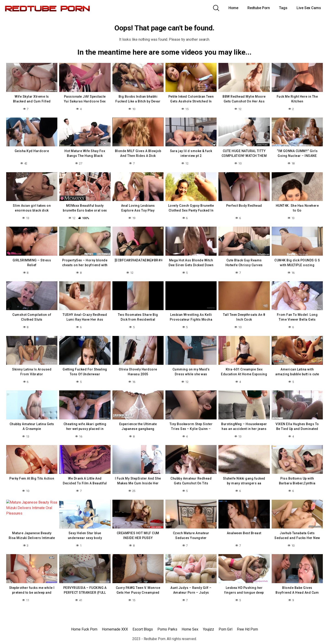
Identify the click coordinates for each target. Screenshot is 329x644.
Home (233, 8)
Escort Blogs (143, 629)
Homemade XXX (115, 629)
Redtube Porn (259, 8)
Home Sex (190, 629)
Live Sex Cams (309, 8)
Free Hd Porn (247, 629)
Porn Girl (225, 629)
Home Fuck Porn (84, 629)
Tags (283, 8)
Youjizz (208, 629)
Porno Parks (167, 629)
